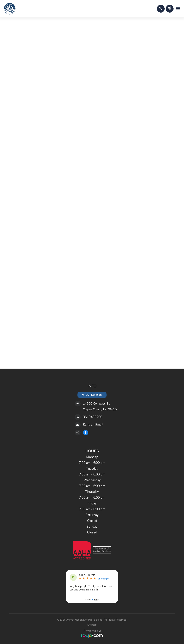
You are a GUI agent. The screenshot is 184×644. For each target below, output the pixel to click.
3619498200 (93, 417)
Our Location (94, 395)
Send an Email (93, 425)
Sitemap (92, 625)
